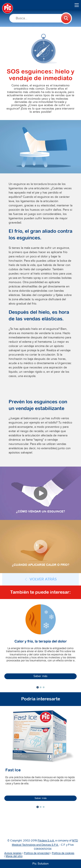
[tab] (37, 687)
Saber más (40, 676)
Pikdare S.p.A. (46, 841)
